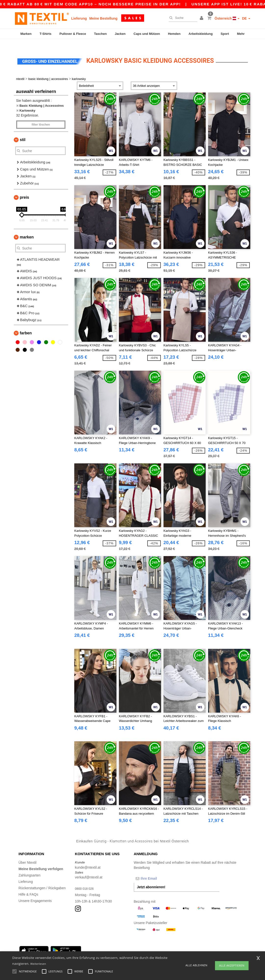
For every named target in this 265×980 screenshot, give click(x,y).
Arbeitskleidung (201, 34)
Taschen (101, 34)
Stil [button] (23, 131)
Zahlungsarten (30, 867)
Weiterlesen (38, 964)
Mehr (241, 34)
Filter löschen (41, 116)
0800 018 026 (86, 880)
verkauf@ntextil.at (89, 869)
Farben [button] (26, 325)
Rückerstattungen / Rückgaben (42, 880)
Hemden (174, 34)
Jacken (120, 34)
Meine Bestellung (103, 18)
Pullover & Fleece (73, 34)
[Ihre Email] (160, 870)
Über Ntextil (28, 854)
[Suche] (182, 18)
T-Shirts (45, 34)
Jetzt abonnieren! (151, 879)
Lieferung (79, 18)
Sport (225, 34)
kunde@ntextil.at (88, 859)
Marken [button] (27, 229)
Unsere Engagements (35, 892)
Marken (26, 34)
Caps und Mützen (147, 34)
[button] (202, 18)
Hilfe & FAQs (28, 886)
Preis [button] (25, 189)
